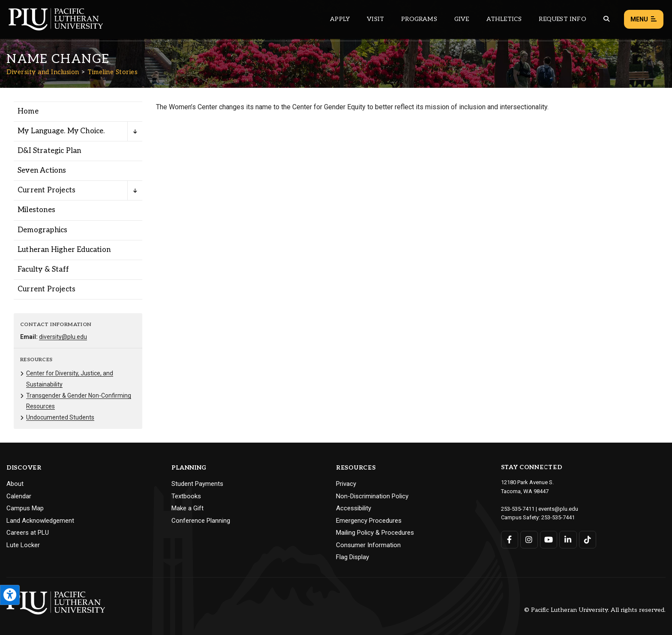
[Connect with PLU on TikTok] (588, 540)
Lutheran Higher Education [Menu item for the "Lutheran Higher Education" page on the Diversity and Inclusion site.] (64, 250)
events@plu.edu (558, 509)
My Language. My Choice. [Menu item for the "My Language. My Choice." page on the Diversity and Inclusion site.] (61, 131)
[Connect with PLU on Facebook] (510, 540)
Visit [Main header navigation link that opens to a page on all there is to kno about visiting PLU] (375, 19)
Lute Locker (23, 545)
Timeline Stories (112, 72)
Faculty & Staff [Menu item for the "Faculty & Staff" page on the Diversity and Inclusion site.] (43, 270)
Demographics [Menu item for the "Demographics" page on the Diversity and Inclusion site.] (42, 230)
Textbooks (186, 496)
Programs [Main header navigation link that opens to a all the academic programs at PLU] (419, 19)
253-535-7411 (518, 509)
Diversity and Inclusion (43, 72)
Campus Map (25, 508)
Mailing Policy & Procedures (375, 533)
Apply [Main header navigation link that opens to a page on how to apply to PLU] (340, 19)
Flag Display (352, 557)
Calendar (19, 496)
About (15, 484)
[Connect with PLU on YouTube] (549, 540)
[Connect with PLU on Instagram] (529, 540)
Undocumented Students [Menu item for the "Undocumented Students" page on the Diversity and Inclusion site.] (60, 417)
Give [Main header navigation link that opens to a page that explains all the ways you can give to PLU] (462, 19)
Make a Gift (187, 508)
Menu (644, 19)
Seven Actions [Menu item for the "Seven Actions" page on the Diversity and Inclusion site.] (42, 171)
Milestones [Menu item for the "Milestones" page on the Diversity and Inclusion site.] (36, 210)
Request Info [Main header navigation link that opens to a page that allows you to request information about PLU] (562, 19)
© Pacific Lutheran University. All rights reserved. (595, 610)
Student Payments (197, 484)
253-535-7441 (558, 517)
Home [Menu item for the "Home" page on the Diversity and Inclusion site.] (28, 111)
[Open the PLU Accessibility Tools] (10, 595)
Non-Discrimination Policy (372, 496)
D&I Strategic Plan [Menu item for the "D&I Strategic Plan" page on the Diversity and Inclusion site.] (49, 151)
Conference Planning (201, 521)
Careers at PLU (28, 533)
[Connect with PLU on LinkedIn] (568, 540)
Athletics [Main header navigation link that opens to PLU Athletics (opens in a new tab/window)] (504, 19)
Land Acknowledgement (40, 521)
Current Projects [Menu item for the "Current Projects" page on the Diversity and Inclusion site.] (46, 190)
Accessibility (354, 508)
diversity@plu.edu (63, 337)
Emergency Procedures (369, 521)
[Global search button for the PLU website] (606, 19)
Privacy (346, 484)
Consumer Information (368, 545)
